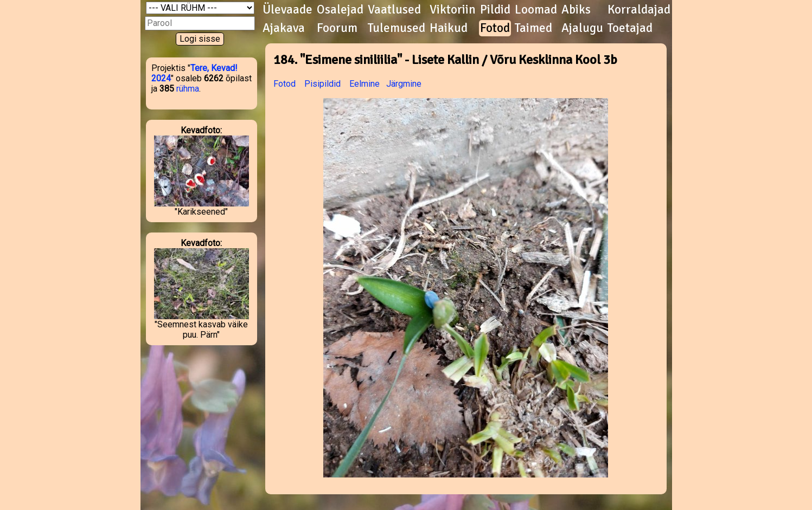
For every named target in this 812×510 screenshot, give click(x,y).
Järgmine (404, 84)
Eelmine (365, 84)
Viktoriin (453, 10)
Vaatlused (394, 10)
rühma (188, 89)
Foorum (337, 28)
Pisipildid (322, 84)
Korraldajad (639, 10)
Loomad (536, 10)
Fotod (495, 28)
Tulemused (397, 28)
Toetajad (630, 28)
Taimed (533, 28)
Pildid (495, 10)
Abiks (576, 10)
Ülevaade (287, 10)
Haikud (449, 28)
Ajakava (284, 28)
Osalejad (340, 10)
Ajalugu (582, 28)
